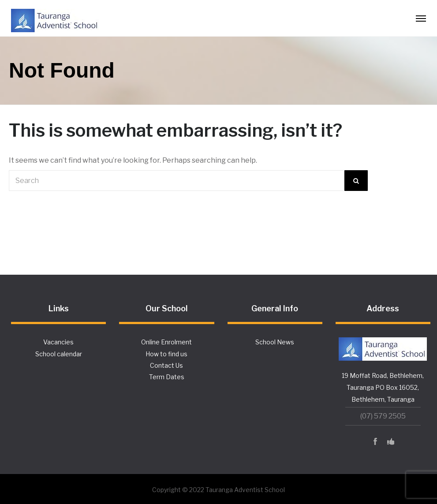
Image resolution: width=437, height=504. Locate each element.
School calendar (59, 354)
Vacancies (58, 342)
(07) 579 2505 (383, 416)
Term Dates (167, 377)
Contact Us (166, 365)
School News (275, 342)
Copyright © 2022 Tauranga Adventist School (218, 490)
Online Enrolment (166, 342)
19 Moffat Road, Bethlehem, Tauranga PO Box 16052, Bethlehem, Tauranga (383, 387)
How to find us (166, 354)
